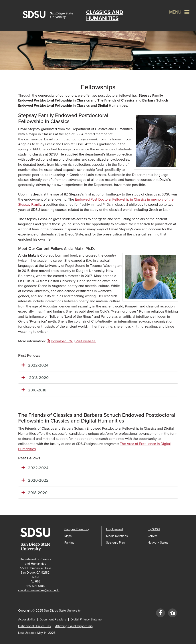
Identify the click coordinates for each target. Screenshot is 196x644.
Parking (69, 543)
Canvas (153, 536)
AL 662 (36, 581)
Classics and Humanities (105, 15)
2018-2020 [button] (38, 378)
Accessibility (27, 619)
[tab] (98, 365)
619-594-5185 (36, 586)
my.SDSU (154, 529)
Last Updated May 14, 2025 (37, 633)
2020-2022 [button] (38, 480)
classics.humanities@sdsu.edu (39, 590)
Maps (68, 536)
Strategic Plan (115, 543)
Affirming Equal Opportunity (74, 626)
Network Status (158, 543)
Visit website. (86, 341)
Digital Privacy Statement (87, 619)
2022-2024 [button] (38, 365)
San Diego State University (52, 15)
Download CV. (62, 341)
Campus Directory (77, 529)
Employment (115, 529)
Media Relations (117, 536)
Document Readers (53, 619)
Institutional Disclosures (35, 626)
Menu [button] (175, 12)
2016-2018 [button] (37, 390)
